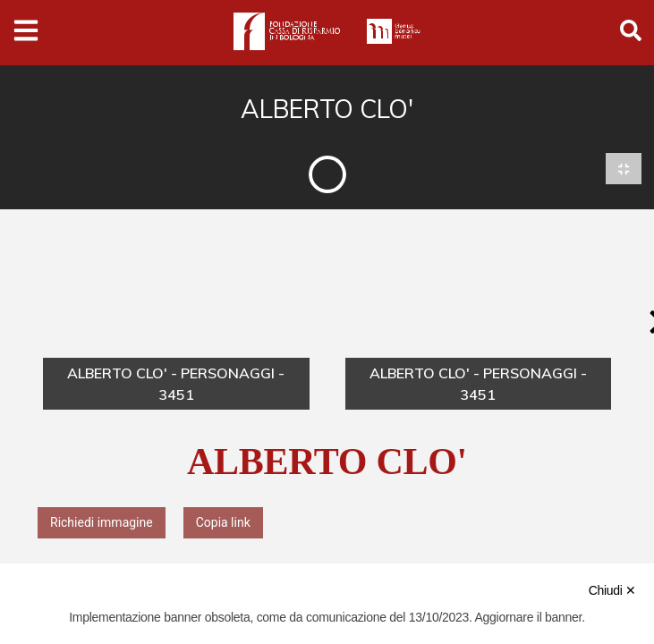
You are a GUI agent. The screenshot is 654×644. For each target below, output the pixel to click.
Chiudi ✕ (612, 590)
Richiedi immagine (102, 522)
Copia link (223, 522)
